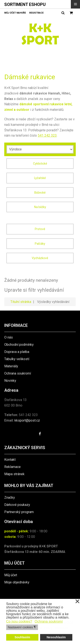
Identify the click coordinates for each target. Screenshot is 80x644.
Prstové (40, 229)
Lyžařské (40, 178)
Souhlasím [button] (22, 637)
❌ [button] (77, 601)
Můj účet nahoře (15, 13)
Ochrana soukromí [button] (49, 621)
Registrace (36, 13)
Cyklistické (40, 164)
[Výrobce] (40, 149)
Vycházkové (40, 258)
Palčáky (40, 244)
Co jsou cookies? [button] (19, 621)
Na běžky (40, 207)
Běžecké (40, 193)
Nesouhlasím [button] (56, 637)
